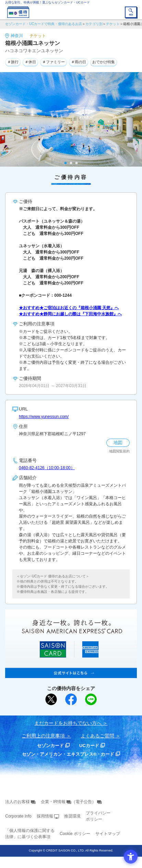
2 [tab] (71, 163)
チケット (113, 24)
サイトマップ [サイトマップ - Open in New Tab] (108, 834)
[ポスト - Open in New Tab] (51, 699)
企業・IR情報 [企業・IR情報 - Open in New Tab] (53, 802)
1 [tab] (66, 163)
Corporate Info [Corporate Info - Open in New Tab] (18, 816)
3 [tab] (77, 163)
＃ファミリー (54, 62)
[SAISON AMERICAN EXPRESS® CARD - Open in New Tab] (71, 674)
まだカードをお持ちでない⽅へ (68, 723)
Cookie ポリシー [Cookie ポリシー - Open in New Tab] (75, 834)
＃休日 (30, 62)
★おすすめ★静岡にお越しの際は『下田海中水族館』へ (70, 314)
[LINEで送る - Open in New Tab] (91, 699)
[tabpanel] (71, 120)
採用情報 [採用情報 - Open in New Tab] (45, 816)
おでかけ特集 (104, 62)
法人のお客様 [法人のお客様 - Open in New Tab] (17, 802)
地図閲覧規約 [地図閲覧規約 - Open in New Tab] (119, 451)
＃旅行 (13, 62)
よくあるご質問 (97, 736)
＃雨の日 (79, 62)
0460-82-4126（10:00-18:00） (47, 468)
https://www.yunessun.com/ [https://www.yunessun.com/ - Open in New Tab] (44, 417)
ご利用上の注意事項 (43, 736)
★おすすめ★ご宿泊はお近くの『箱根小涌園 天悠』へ (69, 308)
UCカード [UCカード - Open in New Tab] (89, 746)
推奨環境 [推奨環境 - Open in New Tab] (72, 816)
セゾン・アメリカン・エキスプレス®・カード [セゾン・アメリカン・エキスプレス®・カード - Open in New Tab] (68, 754)
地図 (118, 443)
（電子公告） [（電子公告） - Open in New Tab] (84, 802)
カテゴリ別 (94, 24)
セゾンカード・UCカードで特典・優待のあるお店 (44, 24)
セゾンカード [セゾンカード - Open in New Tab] (50, 746)
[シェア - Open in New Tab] (71, 699)
